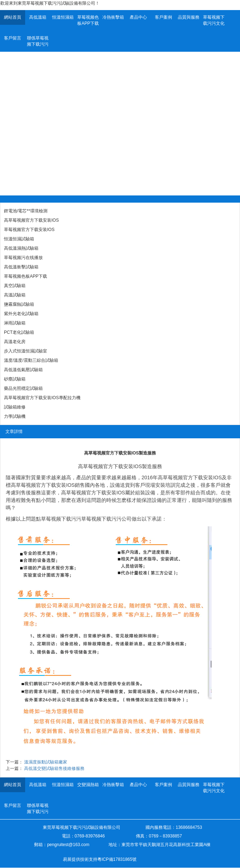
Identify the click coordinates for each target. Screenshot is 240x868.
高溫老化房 (15, 342)
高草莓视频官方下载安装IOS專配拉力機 (42, 398)
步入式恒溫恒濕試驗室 (26, 351)
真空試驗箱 (15, 286)
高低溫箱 (38, 17)
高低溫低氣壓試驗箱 (23, 370)
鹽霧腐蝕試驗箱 (19, 304)
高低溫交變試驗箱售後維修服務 (54, 768)
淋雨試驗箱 (15, 323)
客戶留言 (13, 38)
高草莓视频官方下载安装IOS (31, 220)
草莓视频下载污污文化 (214, 20)
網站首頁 (13, 17)
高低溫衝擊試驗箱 (21, 267)
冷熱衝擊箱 (113, 17)
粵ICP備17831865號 (117, 859)
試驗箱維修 (15, 407)
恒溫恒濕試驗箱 (19, 239)
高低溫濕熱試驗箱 (21, 248)
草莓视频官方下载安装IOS (29, 230)
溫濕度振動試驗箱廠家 (46, 762)
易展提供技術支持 (80, 859)
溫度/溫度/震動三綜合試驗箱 (31, 360)
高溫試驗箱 (15, 295)
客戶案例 (163, 17)
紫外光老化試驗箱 (21, 314)
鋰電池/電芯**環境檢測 (26, 211)
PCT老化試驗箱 (19, 332)
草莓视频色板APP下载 (88, 20)
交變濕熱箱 (88, 785)
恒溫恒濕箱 (63, 17)
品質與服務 (189, 17)
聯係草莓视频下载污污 (38, 41)
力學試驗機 (15, 416)
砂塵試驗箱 (15, 379)
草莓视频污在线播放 (23, 258)
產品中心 (138, 17)
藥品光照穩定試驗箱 (23, 388)
